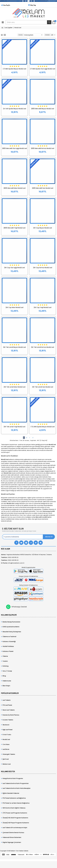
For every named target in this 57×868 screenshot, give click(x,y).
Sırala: (21, 35)
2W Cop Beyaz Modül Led (43, 228)
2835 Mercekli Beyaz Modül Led (43, 109)
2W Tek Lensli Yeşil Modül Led (14, 427)
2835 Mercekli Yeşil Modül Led (14, 228)
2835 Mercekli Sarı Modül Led (43, 188)
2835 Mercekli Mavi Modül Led (14, 188)
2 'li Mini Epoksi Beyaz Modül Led (14, 69)
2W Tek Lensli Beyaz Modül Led (14, 347)
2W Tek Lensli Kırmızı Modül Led (43, 347)
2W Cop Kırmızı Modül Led (43, 268)
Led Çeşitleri (9, 28)
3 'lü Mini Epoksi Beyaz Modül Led (43, 427)
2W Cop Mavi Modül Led (14, 307)
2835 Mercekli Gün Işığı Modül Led (14, 148)
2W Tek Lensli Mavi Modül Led (14, 387)
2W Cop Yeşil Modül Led (43, 307)
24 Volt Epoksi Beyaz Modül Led (14, 109)
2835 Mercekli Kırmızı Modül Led (43, 148)
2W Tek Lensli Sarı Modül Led (43, 387)
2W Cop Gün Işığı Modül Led (14, 268)
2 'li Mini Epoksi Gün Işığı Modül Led (43, 69)
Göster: (47, 35)
